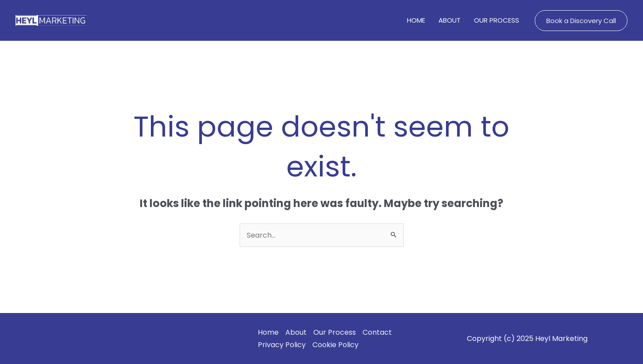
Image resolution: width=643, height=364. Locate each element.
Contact (377, 332)
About (296, 332)
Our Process (335, 332)
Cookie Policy (335, 345)
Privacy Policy (282, 345)
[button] (581, 21)
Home (268, 332)
